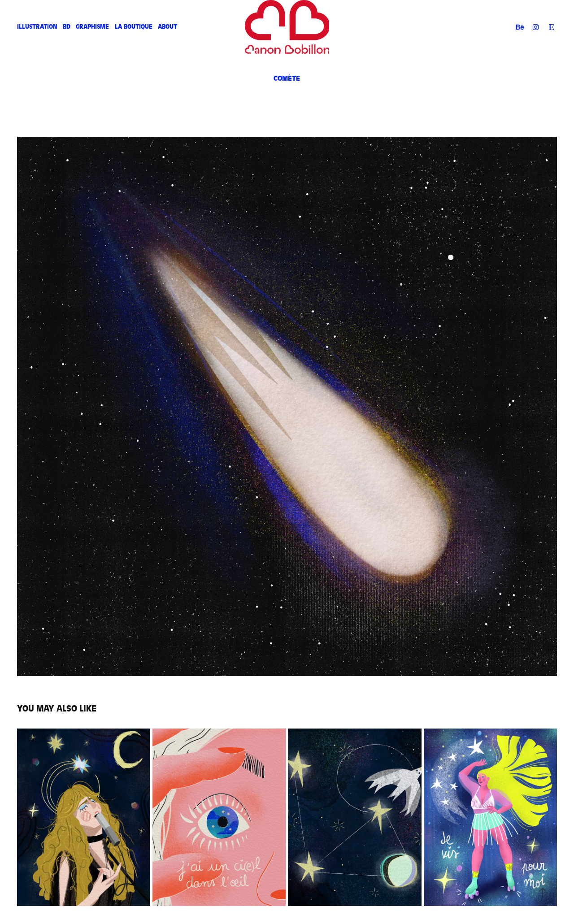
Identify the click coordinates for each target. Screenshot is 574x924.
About (167, 27)
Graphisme (92, 27)
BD (67, 27)
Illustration (37, 27)
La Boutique (134, 27)
